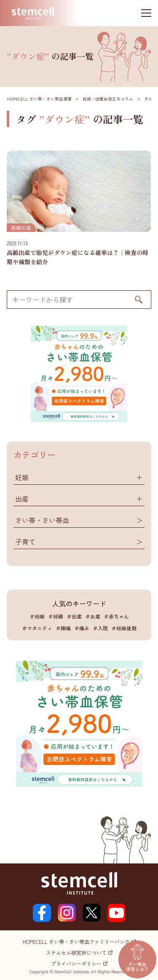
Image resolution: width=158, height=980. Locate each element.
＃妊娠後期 (124, 628)
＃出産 (74, 616)
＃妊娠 (37, 616)
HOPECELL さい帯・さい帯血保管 (39, 99)
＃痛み (82, 628)
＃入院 (100, 628)
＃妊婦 (56, 616)
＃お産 (93, 616)
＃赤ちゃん (116, 616)
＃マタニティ (37, 628)
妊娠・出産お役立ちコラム (108, 99)
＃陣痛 (63, 628)
